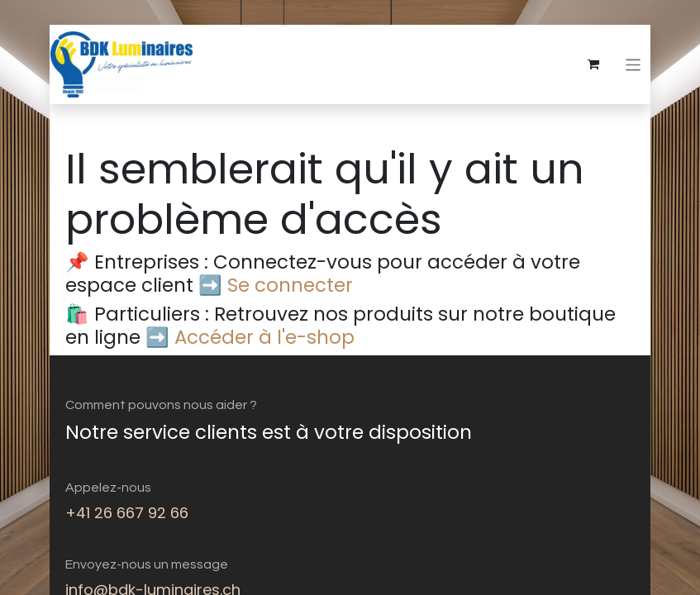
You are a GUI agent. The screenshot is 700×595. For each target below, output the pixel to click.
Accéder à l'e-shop (264, 337)
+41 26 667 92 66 (127, 513)
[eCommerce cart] (594, 64)
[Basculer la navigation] (633, 64)
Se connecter (290, 285)
